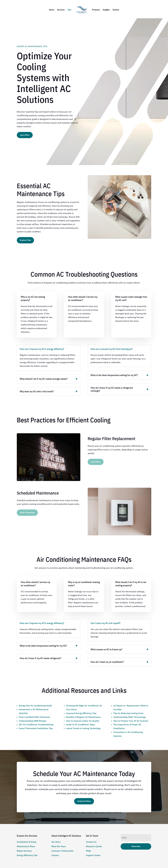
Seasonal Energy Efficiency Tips (81, 713)
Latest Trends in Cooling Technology (83, 728)
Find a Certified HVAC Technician (34, 717)
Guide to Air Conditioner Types (81, 724)
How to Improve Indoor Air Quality (83, 721)
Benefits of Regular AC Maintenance (83, 717)
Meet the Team (59, 846)
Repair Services (24, 851)
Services (61, 10)
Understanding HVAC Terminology (130, 717)
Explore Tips (25, 240)
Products (96, 10)
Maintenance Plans (26, 846)
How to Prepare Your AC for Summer (131, 721)
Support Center (93, 855)
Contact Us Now (84, 801)
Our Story (56, 842)
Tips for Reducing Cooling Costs (128, 713)
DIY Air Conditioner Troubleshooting (36, 724)
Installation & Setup (27, 842)
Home (52, 10)
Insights (106, 10)
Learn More (25, 135)
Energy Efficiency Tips (27, 855)
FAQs (88, 851)
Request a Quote (94, 846)
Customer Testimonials (62, 851)
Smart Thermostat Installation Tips (36, 728)
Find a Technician (27, 513)
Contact (116, 10)
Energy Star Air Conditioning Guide (35, 706)
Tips (69, 10)
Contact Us (91, 842)
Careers (55, 855)
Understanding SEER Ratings (33, 721)
